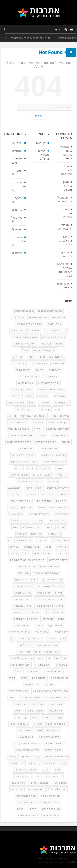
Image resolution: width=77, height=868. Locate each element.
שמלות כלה (17, 789)
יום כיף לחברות (24, 540)
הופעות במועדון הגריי (18, 429)
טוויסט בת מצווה (59, 494)
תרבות (19, 253)
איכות (31, 357)
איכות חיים (18, 357)
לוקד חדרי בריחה (58, 560)
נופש (41, 658)
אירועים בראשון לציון (49, 383)
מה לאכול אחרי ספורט (65, 200)
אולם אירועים (54, 324)
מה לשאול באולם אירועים (50, 586)
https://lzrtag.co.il (24, 311)
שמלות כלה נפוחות (50, 796)
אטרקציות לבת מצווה (45, 350)
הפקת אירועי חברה (49, 449)
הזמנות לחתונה (59, 435)
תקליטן (33, 809)
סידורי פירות (33, 671)
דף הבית (41, 143)
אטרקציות (46, 344)
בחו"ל (29, 396)
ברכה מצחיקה (62, 403)
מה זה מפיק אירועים (67, 213)
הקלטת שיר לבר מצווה (24, 455)
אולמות (36, 331)
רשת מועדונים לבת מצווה (49, 776)
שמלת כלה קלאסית (49, 802)
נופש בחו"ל (61, 665)
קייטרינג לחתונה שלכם (58, 757)
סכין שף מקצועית (60, 678)
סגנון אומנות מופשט (68, 186)
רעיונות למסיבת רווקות (26, 770)
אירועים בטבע (50, 376)
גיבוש (32, 403)
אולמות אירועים (19, 331)
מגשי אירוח (23, 573)
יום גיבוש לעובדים (61, 540)
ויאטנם (59, 468)
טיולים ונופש (21, 184)
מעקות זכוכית (62, 632)
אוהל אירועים (59, 317)
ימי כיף (19, 198)
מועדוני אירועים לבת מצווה (50, 606)
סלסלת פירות (39, 678)
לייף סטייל (17, 218)
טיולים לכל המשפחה (67, 170)
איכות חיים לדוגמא (65, 285)
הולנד (37, 429)
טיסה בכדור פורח (20, 521)
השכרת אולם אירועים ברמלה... (66, 153)
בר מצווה (16, 396)
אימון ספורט (58, 363)
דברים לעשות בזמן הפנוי (33, 416)
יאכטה (49, 527)
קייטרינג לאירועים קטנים (27, 743)
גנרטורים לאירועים (25, 409)
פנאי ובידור (22, 239)
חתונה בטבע (14, 488)
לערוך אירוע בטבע (50, 567)
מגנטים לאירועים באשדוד (47, 573)
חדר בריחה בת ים (42, 475)
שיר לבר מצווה (18, 783)
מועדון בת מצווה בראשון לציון (50, 599)
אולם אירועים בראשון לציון (29, 324)
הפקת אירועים (26, 449)
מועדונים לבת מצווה (55, 612)
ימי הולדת (62, 547)
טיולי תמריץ (27, 508)
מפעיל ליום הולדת (56, 639)
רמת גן (46, 770)
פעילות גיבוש (20, 704)
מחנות (61, 619)
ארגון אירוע (43, 396)
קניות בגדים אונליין (31, 757)
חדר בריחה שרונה (19, 475)
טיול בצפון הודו (43, 501)
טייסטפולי (38, 521)
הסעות (43, 435)
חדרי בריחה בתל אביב (58, 488)
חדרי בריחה (53, 481)
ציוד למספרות (55, 711)
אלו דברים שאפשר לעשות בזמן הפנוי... (64, 270)
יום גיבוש (22, 534)
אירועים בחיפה (23, 370)
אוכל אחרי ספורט (38, 317)
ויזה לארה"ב (44, 468)
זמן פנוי (18, 468)
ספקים (48, 684)
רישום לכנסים (17, 763)
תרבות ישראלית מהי (65, 227)
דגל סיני (12, 416)
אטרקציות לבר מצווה (25, 344)
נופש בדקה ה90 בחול (22, 658)
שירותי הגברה (35, 789)
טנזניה (61, 527)
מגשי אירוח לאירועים (51, 580)
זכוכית (30, 468)
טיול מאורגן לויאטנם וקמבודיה (53, 508)
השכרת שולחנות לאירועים (24, 462)
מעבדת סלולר (22, 626)
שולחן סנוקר (60, 783)
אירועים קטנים (26, 383)
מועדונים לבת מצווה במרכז (26, 612)
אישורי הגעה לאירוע (22, 390)
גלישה (58, 409)
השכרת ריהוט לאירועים (54, 462)
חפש (38, 116)
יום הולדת (42, 540)
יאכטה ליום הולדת (31, 527)
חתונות (19, 171)
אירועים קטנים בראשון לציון (51, 390)
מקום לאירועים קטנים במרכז (27, 639)
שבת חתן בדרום (23, 776)
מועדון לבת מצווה (22, 599)
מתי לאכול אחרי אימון (48, 645)
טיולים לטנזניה (62, 514)
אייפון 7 (25, 350)
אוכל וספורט (18, 317)
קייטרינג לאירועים (54, 743)
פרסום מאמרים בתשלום (44, 155)
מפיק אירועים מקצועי (20, 632)
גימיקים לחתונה (16, 403)
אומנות (18, 151)
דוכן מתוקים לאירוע (58, 422)
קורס (35, 717)
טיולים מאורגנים (15, 514)
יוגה (15, 527)
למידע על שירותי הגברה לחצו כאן (27, 560)
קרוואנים (12, 757)
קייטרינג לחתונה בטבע (28, 750)
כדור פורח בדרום (43, 553)
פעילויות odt (38, 704)
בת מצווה (44, 403)
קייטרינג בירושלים (19, 724)
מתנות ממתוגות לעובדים (47, 652)
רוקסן (32, 763)
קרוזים (64, 763)
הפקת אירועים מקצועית (53, 455)
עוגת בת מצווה (32, 684)
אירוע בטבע (19, 363)
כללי (20, 210)
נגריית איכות (24, 652)
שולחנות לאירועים (39, 783)
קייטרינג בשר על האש (48, 730)
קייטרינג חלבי (25, 730)
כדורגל (26, 553)
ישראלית (15, 547)
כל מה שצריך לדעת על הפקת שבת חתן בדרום (24, 38)
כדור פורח (62, 553)
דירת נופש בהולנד (18, 422)
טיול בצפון (61, 501)
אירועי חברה (55, 370)
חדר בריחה (62, 475)
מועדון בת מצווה (23, 593)
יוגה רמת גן (37, 534)
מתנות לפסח (25, 645)
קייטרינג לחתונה (53, 750)
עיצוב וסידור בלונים (18, 691)
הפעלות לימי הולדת (46, 442)
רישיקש (59, 770)
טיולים (13, 508)
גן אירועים (45, 409)
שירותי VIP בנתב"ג (56, 789)
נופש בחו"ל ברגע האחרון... (65, 241)
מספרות (39, 626)
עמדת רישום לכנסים (30, 698)
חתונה (29, 488)
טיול (44, 494)
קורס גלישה (21, 717)
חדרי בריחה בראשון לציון (30, 481)
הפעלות (66, 442)
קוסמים (18, 711)
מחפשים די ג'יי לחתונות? (25, 619)
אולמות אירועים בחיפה (54, 337)
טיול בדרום (31, 494)
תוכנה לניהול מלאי (51, 809)
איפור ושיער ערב (38, 363)
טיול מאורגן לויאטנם (21, 501)
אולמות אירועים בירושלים (25, 337)
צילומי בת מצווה (35, 711)
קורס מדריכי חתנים (57, 724)
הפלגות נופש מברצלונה (22, 435)
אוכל (20, 143)
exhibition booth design (50, 311)
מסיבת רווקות (55, 626)
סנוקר (24, 678)
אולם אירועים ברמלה (55, 331)
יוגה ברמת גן (54, 534)
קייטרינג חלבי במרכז (49, 737)
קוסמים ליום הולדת (53, 717)
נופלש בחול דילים (57, 658)
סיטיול (18, 671)
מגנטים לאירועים (26, 567)
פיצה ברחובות (56, 704)
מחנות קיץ (47, 619)
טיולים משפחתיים (57, 521)
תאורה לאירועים (26, 802)
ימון (9, 540)
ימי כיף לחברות (67, 254)
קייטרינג (38, 724)
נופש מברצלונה (43, 665)
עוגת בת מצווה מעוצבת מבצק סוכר (51, 691)
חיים (39, 488)
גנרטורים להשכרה (60, 416)
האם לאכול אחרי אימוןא (57, 429)
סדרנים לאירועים (53, 671)
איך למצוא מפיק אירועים (52, 357)
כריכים (14, 553)
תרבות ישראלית (51, 816)
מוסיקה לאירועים (23, 586)
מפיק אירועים (43, 632)
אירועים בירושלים (29, 376)
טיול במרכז (15, 494)
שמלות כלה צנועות (26, 796)
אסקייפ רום (59, 396)
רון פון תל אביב (48, 763)
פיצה (12, 698)
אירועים (18, 159)
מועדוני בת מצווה (23, 606)
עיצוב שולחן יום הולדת (56, 698)
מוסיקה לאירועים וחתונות (49, 593)
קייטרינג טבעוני (26, 737)
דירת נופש (38, 422)
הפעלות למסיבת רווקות (19, 442)
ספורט (19, 229)
